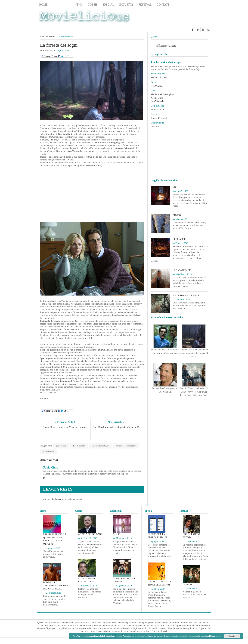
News (79, 5)
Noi (175, 187)
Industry (126, 5)
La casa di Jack (182, 270)
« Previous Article (65, 422)
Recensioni (61, 5)
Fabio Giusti (51, 468)
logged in (59, 499)
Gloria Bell (180, 239)
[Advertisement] (186, 18)
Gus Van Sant (157, 86)
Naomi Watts (49, 451)
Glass (117, 534)
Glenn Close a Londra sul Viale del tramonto (65, 427)
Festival (145, 5)
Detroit (187, 584)
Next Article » (116, 422)
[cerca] (177, 46)
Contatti (164, 5)
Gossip (93, 5)
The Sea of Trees (159, 77)
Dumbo (177, 215)
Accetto (232, 636)
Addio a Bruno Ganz (90, 534)
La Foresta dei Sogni (101, 446)
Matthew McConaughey (126, 446)
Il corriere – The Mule (186, 295)
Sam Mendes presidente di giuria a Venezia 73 (116, 427)
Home (43, 5)
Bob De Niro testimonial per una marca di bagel (56, 586)
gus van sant (61, 446)
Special (108, 5)
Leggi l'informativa (213, 636)
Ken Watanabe (79, 446)
